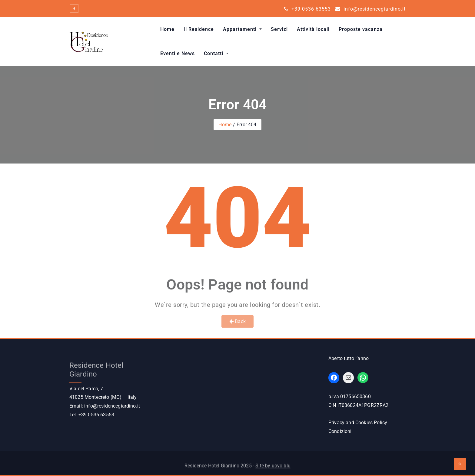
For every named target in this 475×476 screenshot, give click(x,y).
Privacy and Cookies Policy (358, 423)
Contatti (214, 53)
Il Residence (199, 29)
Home (167, 29)
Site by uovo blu (273, 468)
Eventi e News (178, 53)
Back (237, 321)
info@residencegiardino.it (370, 9)
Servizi (279, 29)
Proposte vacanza (361, 29)
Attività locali (313, 29)
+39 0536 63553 (307, 9)
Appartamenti (241, 29)
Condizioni (340, 431)
